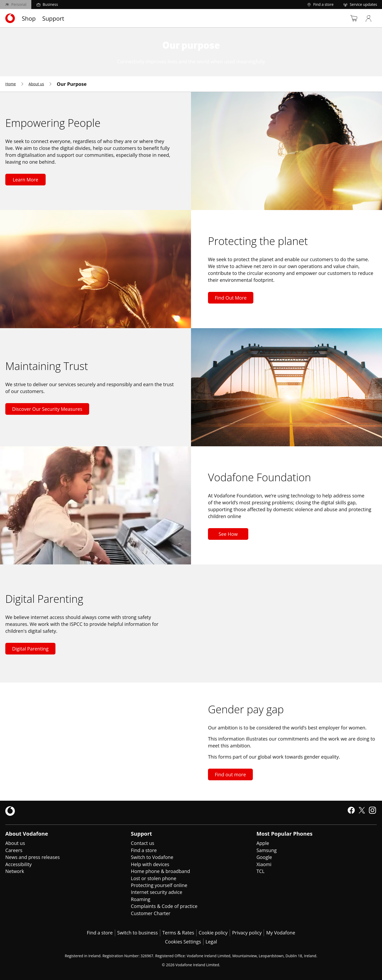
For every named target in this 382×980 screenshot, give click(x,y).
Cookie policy (213, 932)
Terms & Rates (178, 932)
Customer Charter (151, 912)
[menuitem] (15, 84)
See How (228, 534)
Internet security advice (157, 891)
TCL (261, 871)
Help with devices (150, 864)
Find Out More (231, 298)
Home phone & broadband (161, 871)
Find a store (144, 850)
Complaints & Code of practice (164, 905)
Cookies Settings (183, 941)
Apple (263, 843)
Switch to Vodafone (152, 857)
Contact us (143, 843)
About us (15, 843)
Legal (211, 941)
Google (264, 857)
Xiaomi (264, 864)
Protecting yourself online (159, 884)
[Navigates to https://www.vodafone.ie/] (10, 18)
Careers (14, 850)
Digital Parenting (31, 649)
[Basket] (351, 18)
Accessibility (19, 864)
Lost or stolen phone (154, 877)
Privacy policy (247, 932)
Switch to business (137, 932)
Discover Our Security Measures (48, 409)
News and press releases (33, 857)
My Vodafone (282, 932)
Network (15, 871)
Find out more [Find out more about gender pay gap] (231, 774)
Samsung (267, 850)
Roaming (141, 898)
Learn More (25, 180)
